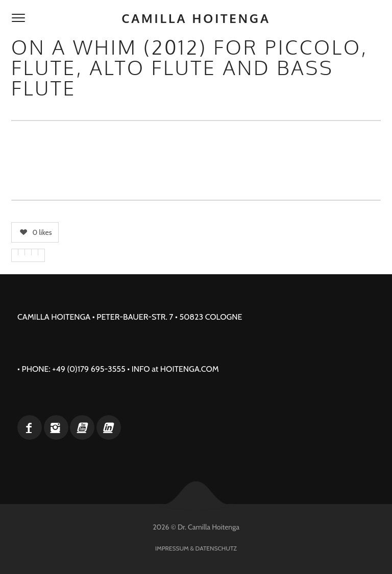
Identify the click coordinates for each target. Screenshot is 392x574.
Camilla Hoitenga (196, 18)
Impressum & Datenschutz (196, 548)
